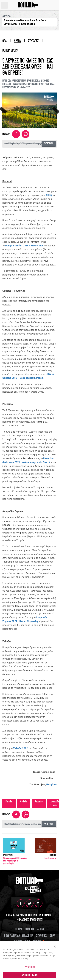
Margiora (51, 784)
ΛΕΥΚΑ (41, 929)
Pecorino (39, 802)
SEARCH (56, 5)
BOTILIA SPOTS (10, 50)
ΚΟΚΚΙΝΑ (29, 929)
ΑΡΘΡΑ (17, 41)
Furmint (9, 802)
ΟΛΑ (4, 41)
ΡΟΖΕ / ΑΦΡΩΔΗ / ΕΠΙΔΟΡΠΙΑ (19, 936)
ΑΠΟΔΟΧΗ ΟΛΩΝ (29, 975)
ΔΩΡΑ (52, 936)
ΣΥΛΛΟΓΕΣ (41, 936)
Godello (24, 802)
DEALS (18, 929)
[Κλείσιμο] (55, 947)
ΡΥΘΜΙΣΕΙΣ (30, 968)
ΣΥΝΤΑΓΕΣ (33, 41)
